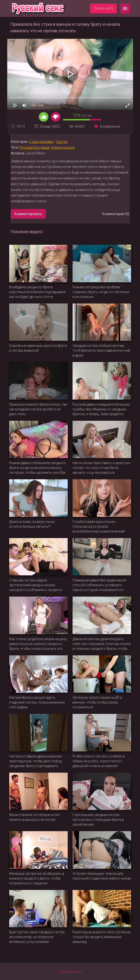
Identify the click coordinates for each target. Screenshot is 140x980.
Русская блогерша (34, 147)
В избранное (110, 126)
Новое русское (63, 147)
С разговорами (41, 142)
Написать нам (70, 971)
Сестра (62, 142)
